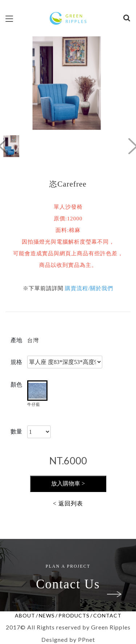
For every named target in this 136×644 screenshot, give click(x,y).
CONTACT (107, 615)
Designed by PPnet (68, 639)
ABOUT (25, 615)
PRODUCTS (74, 615)
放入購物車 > (68, 483)
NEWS (47, 615)
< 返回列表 (68, 503)
